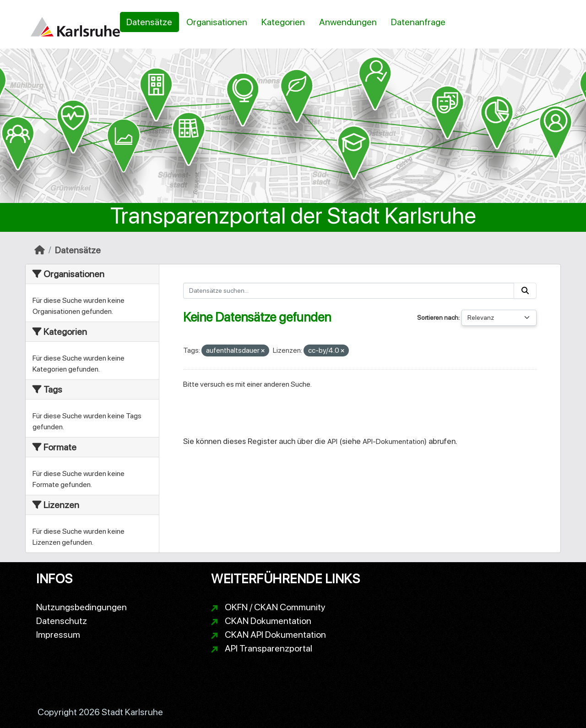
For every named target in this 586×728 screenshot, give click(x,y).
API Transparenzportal (269, 648)
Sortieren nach (438, 317)
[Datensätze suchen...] (349, 291)
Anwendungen (348, 22)
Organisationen (217, 22)
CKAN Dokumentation (268, 621)
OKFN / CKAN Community (275, 607)
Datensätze (149, 22)
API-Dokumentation (393, 441)
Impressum (58, 635)
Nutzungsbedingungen (81, 607)
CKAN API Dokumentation (275, 635)
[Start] (40, 250)
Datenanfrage (418, 22)
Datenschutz (62, 621)
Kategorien (283, 22)
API (332, 441)
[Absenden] (525, 291)
